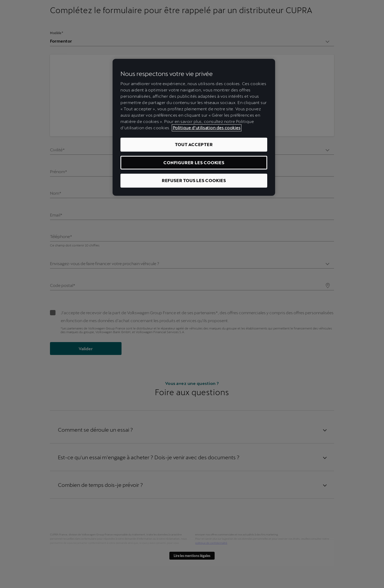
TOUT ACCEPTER (194, 144)
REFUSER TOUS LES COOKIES (194, 180)
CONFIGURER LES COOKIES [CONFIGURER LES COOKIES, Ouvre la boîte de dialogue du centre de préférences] (194, 163)
